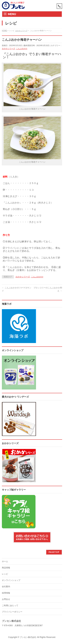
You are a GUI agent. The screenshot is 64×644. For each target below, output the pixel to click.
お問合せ (6, 599)
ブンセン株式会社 (28, 637)
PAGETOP (54, 552)
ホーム (5, 561)
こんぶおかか (22, 48)
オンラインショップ (11, 580)
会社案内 (6, 587)
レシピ (5, 574)
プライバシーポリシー (12, 612)
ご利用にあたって (10, 606)
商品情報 (6, 568)
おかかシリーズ (8, 48)
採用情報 (6, 593)
